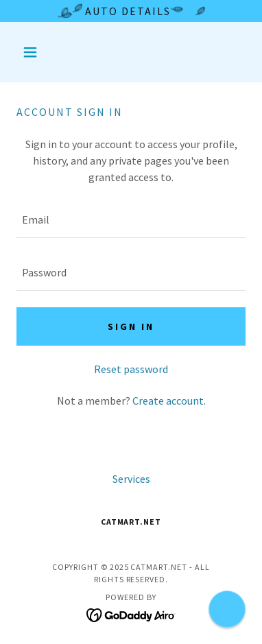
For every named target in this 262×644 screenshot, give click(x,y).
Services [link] (131, 479)
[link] (131, 613)
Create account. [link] (169, 401)
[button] (34, 52)
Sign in (131, 326)
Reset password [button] (131, 369)
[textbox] (131, 220)
